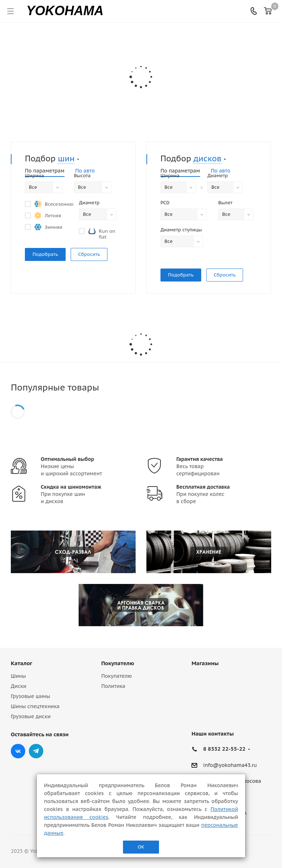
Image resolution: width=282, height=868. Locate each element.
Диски (19, 686)
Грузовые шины (30, 696)
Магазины (205, 663)
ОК (141, 847)
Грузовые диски (31, 716)
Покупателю (118, 663)
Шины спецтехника (35, 706)
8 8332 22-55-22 (224, 749)
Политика (113, 686)
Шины (18, 676)
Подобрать (45, 254)
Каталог (21, 663)
